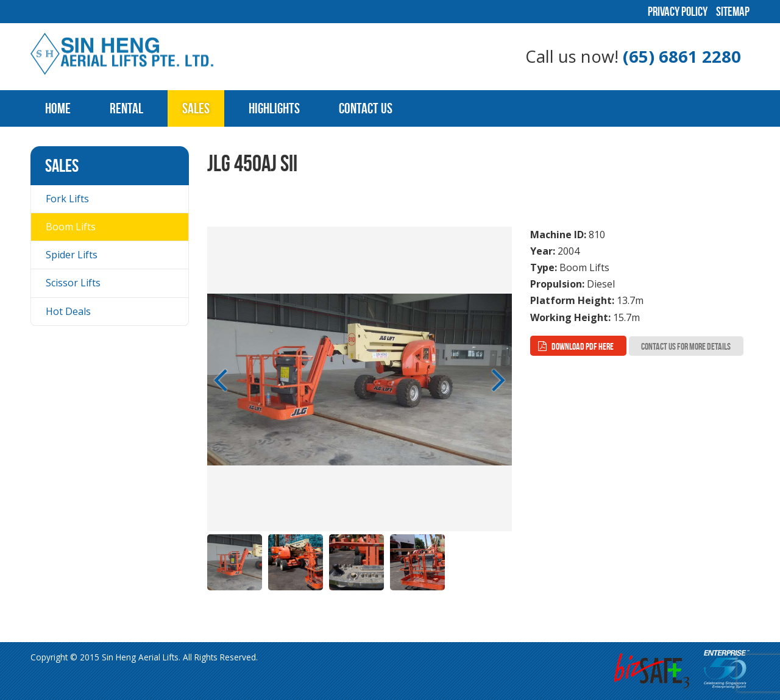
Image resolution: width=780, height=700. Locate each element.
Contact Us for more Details (686, 346)
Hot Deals (68, 311)
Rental (126, 108)
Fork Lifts (67, 199)
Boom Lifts (71, 227)
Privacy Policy (678, 11)
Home (58, 108)
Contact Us (366, 108)
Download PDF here (583, 346)
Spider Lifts (72, 255)
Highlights (274, 108)
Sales (196, 108)
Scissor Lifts (73, 283)
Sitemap (733, 11)
